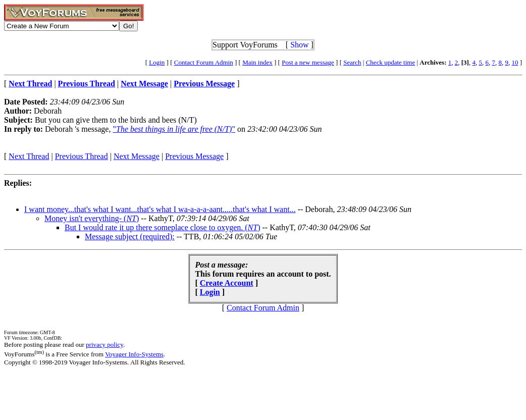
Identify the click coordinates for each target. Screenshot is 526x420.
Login (157, 62)
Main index (257, 62)
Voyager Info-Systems (134, 354)
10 (515, 62)
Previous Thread (82, 156)
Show (299, 45)
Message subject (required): (130, 237)
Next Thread (29, 156)
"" (174, 129)
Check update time (390, 62)
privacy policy (104, 345)
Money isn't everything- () (92, 218)
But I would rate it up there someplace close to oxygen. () (162, 227)
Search (352, 62)
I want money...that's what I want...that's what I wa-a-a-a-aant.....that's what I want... (160, 209)
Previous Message (194, 156)
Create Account (227, 283)
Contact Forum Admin (204, 62)
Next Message (137, 156)
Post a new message (308, 62)
